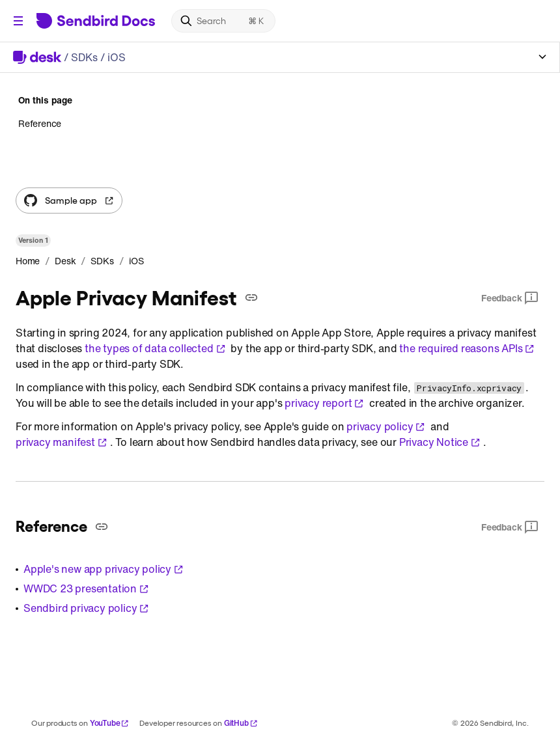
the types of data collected (155, 348)
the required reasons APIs (467, 348)
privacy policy (386, 426)
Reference (40, 124)
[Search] (223, 21)
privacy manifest (62, 442)
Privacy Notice (440, 442)
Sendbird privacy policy (86, 608)
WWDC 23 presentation (86, 588)
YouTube (110, 723)
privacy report (324, 403)
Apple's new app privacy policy (104, 569)
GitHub (241, 723)
